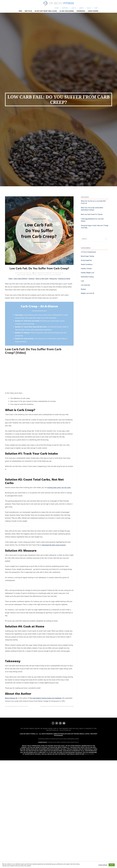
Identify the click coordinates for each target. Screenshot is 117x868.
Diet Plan (28, 11)
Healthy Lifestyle (86, 269)
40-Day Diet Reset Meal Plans (46, 11)
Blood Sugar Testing (87, 256)
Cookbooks (81, 11)
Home (57, 8)
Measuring (53, 279)
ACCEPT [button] (112, 865)
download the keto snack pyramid (54, 676)
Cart (96, 8)
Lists (82, 281)
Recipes (83, 289)
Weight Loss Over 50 (88, 293)
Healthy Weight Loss (45, 275)
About (81, 8)
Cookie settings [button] (103, 865)
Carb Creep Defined (20, 279)
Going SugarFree (86, 260)
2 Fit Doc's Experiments (88, 252)
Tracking (31, 279)
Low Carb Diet (57, 275)
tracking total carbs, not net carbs (59, 553)
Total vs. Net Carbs (42, 279)
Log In (74, 8)
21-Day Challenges (67, 11)
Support (65, 8)
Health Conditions (87, 264)
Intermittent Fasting (87, 277)
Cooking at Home (64, 279)
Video (10, 279)
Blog (89, 8)
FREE (20, 11)
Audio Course (93, 11)
